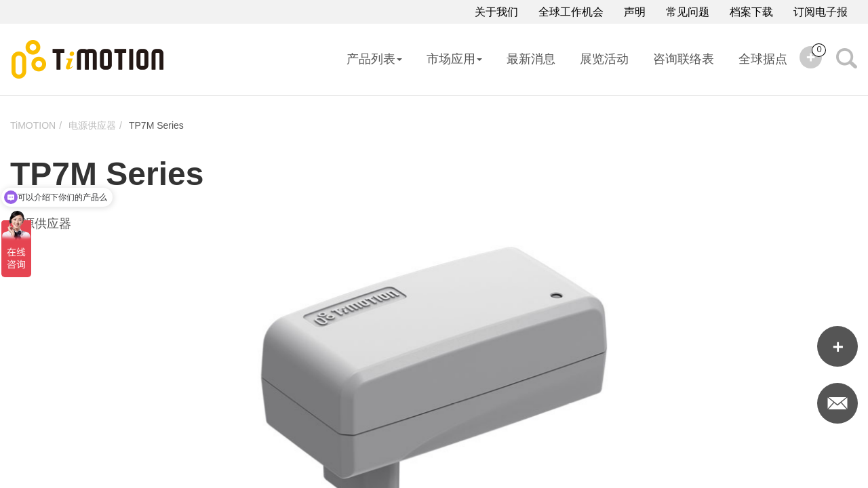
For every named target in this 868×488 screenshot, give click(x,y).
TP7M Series (156, 125)
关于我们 (496, 12)
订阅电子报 (821, 12)
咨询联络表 (684, 59)
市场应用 (454, 59)
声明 (635, 12)
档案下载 (751, 12)
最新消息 (531, 59)
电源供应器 (92, 125)
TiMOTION (33, 125)
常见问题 (688, 12)
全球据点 (763, 59)
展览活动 (604, 59)
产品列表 (374, 59)
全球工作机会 (571, 12)
